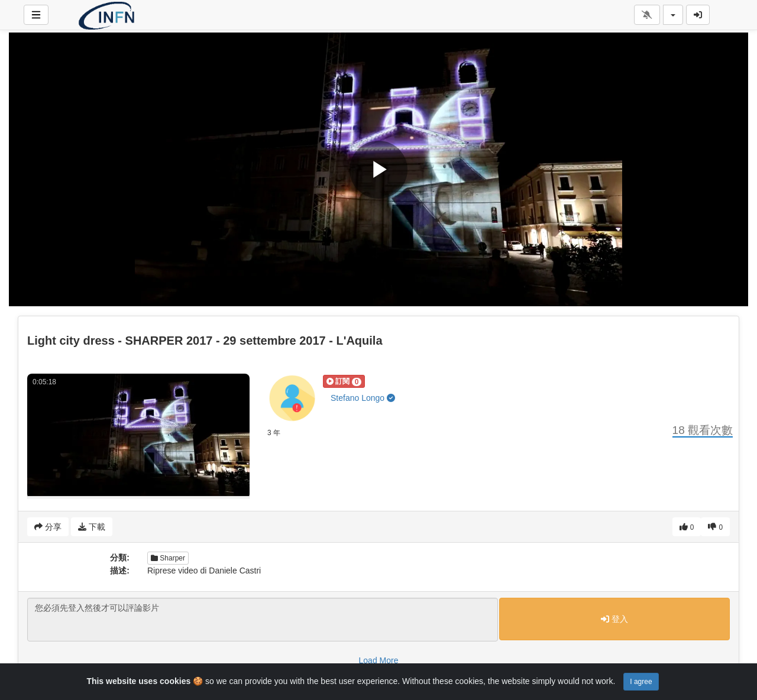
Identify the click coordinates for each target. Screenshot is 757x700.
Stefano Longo (363, 398)
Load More (379, 660)
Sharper (168, 558)
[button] (344, 381)
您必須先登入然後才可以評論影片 (263, 620)
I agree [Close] (641, 682)
